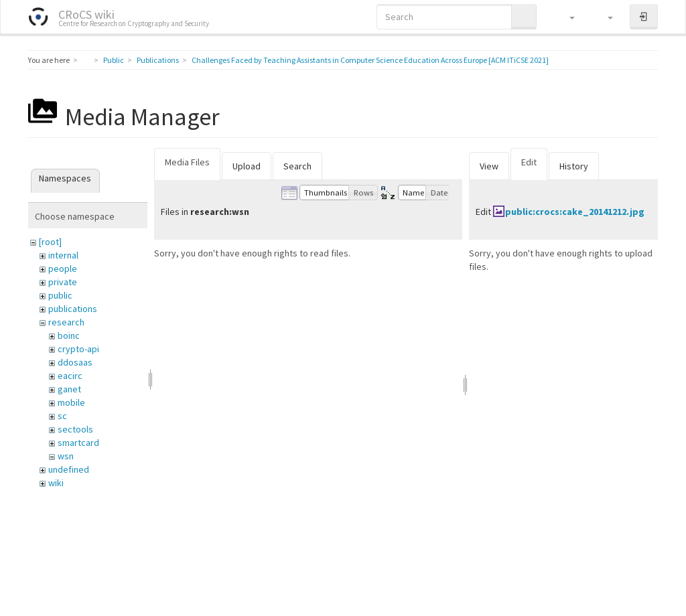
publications (73, 309)
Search (297, 166)
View (489, 166)
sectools (75, 429)
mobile (71, 402)
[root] (50, 242)
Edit (529, 162)
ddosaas (75, 362)
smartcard (78, 443)
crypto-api (78, 349)
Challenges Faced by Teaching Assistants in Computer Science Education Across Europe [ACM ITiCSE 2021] (370, 60)
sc (62, 416)
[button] (566, 17)
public (60, 295)
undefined (69, 469)
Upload (247, 166)
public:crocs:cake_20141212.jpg (575, 212)
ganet (69, 389)
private (63, 282)
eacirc (70, 376)
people (63, 268)
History (574, 166)
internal (63, 255)
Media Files (187, 162)
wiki (56, 483)
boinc (69, 335)
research (66, 322)
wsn (66, 456)
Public (114, 60)
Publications (158, 60)
